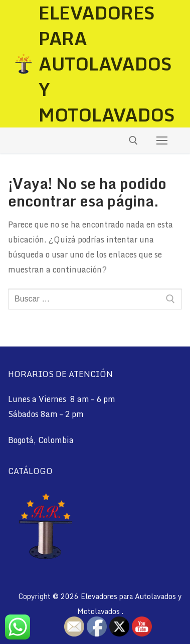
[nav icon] (162, 140)
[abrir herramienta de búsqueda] (133, 140)
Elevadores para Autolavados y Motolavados (107, 64)
